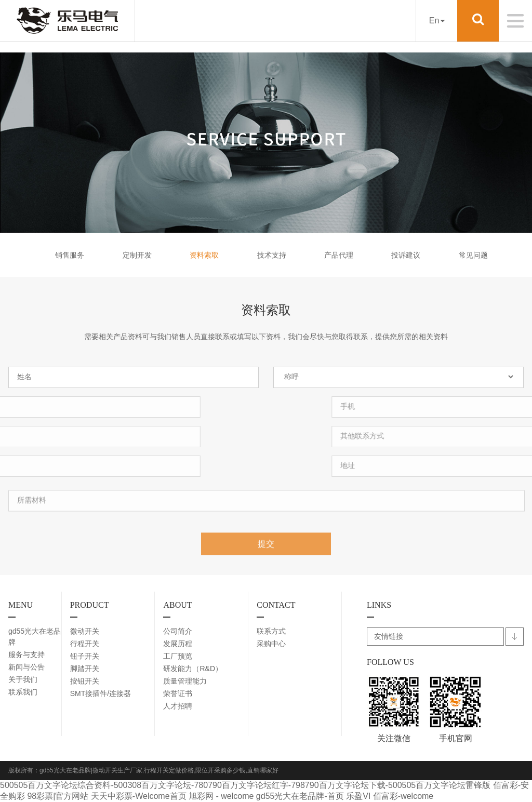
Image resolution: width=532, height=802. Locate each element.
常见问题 (473, 255)
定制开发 (137, 255)
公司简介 (178, 631)
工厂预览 (178, 656)
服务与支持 (26, 654)
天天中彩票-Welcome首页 (139, 796)
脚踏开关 (85, 669)
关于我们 (23, 679)
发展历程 (178, 644)
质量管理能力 (185, 681)
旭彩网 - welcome (221, 796)
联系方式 (271, 631)
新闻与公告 (26, 667)
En (437, 21)
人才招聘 (178, 706)
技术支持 (272, 255)
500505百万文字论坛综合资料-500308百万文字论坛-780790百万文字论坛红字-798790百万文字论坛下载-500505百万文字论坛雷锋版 (245, 785)
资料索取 (204, 255)
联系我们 (23, 692)
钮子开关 (85, 656)
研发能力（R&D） (193, 669)
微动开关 (85, 631)
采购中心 (271, 644)
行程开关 (85, 644)
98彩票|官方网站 (58, 796)
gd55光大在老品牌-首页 (300, 796)
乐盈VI (358, 796)
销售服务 (70, 255)
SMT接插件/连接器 (101, 693)
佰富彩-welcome (403, 796)
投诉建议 (406, 255)
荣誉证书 (178, 693)
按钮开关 (85, 681)
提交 (266, 550)
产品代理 (339, 255)
